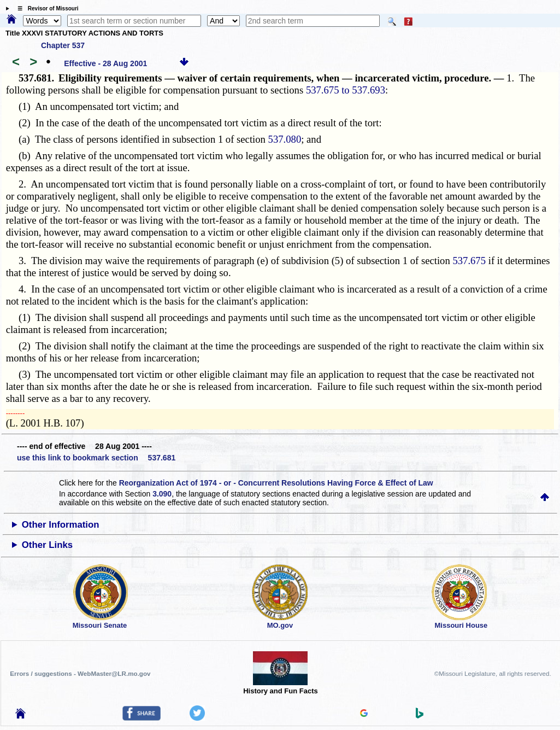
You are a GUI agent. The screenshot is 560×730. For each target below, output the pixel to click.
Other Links (47, 545)
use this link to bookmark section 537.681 (96, 458)
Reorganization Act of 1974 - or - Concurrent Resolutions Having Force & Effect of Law (276, 483)
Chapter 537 (63, 45)
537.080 (285, 139)
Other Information (61, 525)
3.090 (162, 494)
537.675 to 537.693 (346, 90)
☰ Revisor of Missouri (45, 8)
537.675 (469, 261)
